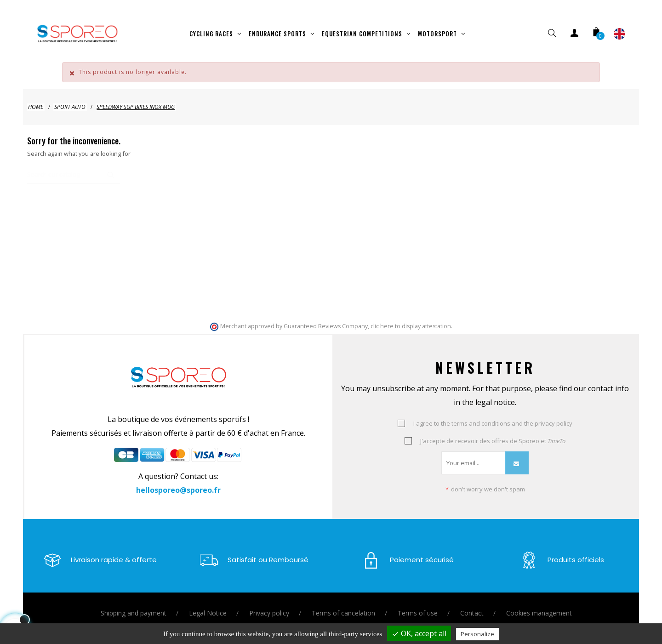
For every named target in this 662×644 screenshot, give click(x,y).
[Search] (74, 166)
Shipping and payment (134, 605)
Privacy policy (269, 605)
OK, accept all (419, 633)
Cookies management (539, 605)
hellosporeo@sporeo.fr (178, 482)
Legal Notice (208, 605)
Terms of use (418, 605)
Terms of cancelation (343, 605)
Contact (472, 605)
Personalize (477, 634)
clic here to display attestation (411, 318)
